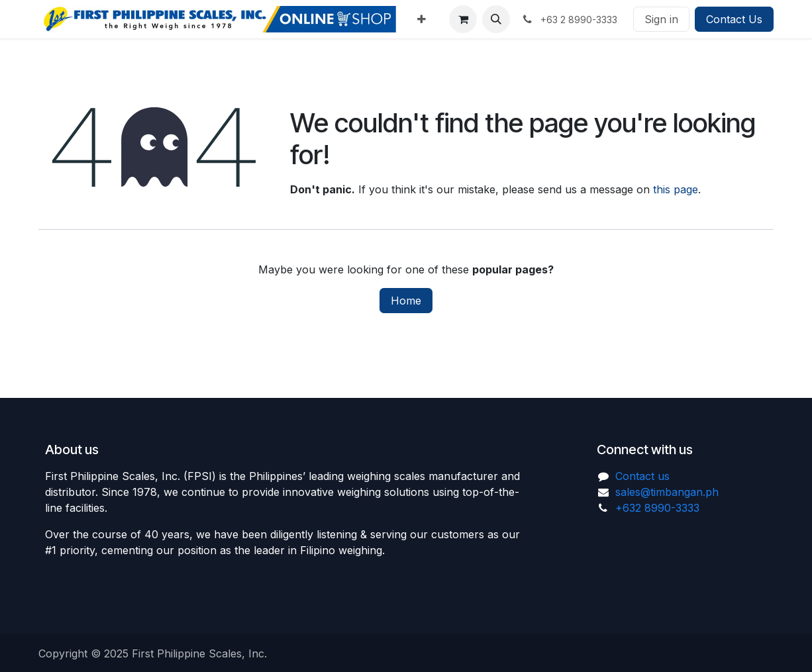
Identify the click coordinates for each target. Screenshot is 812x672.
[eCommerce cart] (463, 19)
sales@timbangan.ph (667, 492)
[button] (496, 19)
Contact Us (734, 19)
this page (676, 189)
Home (406, 301)
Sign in (661, 19)
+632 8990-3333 (657, 508)
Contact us (642, 476)
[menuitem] (422, 19)
